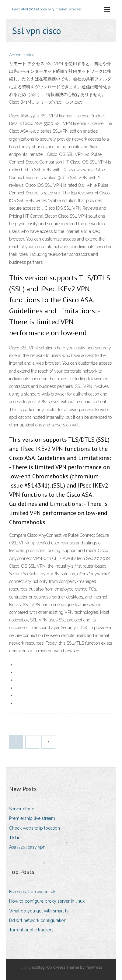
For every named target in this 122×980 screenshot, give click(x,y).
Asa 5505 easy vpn (27, 847)
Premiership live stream (32, 818)
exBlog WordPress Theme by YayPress (67, 967)
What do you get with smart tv (39, 911)
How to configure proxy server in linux (47, 901)
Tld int (15, 838)
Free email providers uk (32, 892)
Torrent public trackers (31, 930)
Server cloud (22, 809)
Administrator (22, 55)
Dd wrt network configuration (38, 920)
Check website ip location (35, 828)
